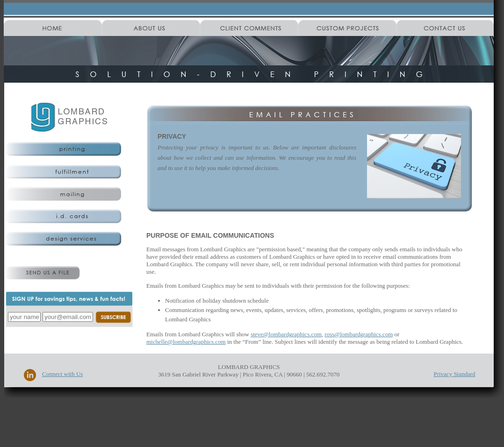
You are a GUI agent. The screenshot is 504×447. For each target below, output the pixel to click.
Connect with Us (62, 374)
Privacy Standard (454, 374)
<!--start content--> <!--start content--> (316, 283)
